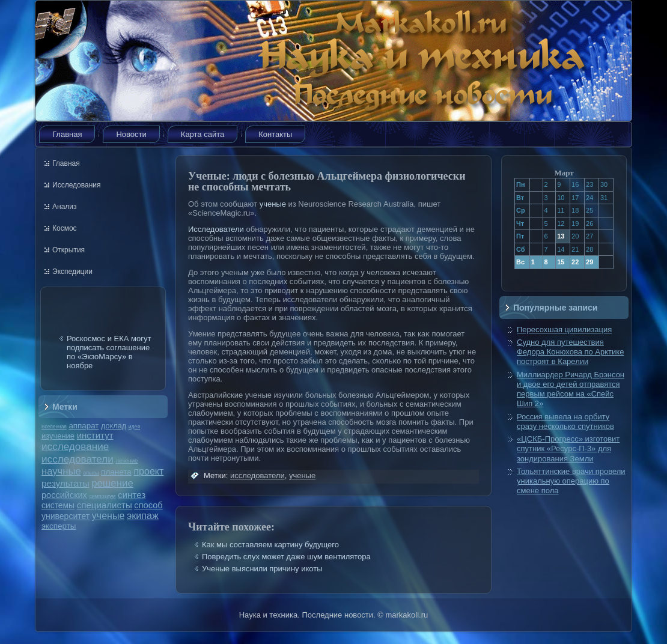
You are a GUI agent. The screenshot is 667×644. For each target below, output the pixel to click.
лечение (127, 460)
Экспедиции (72, 272)
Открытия (69, 250)
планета (116, 472)
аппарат (84, 426)
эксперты (59, 526)
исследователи (78, 459)
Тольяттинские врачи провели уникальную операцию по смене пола (571, 481)
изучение (58, 436)
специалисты (105, 505)
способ (148, 505)
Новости (131, 134)
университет (65, 516)
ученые (108, 516)
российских (64, 495)
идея (134, 427)
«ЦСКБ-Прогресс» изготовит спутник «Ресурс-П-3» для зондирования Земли (568, 449)
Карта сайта (203, 134)
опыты (91, 473)
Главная (67, 134)
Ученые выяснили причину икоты (262, 569)
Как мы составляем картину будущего (270, 545)
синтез (132, 495)
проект (148, 471)
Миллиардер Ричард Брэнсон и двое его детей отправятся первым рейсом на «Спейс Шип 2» (571, 389)
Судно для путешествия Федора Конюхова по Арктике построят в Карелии (570, 352)
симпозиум (102, 496)
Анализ (65, 207)
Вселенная (54, 427)
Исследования (76, 185)
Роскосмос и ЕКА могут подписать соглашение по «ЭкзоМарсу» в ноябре (109, 352)
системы (58, 505)
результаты (65, 483)
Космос (65, 228)
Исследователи (216, 229)
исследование (75, 446)
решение (112, 483)
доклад (114, 426)
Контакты (275, 134)
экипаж (143, 515)
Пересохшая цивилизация (564, 330)
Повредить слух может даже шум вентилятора (286, 557)
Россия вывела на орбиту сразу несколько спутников (565, 421)
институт (95, 435)
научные (61, 471)
